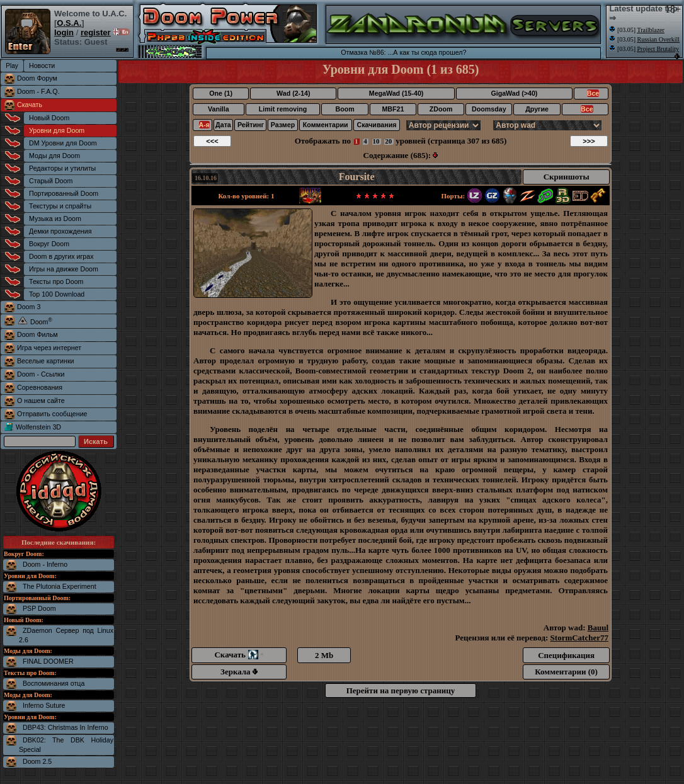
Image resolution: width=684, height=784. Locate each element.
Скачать (30, 105)
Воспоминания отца (54, 683)
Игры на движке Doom (64, 269)
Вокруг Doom (49, 244)
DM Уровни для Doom (63, 143)
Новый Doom (49, 118)
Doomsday (489, 109)
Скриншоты (567, 177)
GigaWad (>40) (514, 93)
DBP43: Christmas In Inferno (66, 727)
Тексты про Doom (56, 281)
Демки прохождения (60, 231)
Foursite (357, 177)
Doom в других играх (61, 256)
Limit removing (283, 109)
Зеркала (239, 672)
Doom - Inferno (45, 564)
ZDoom (441, 109)
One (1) (221, 93)
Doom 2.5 (37, 761)
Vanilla (219, 109)
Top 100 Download (57, 294)
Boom (345, 109)
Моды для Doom (54, 156)
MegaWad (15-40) (396, 93)
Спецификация (566, 655)
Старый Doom (51, 181)
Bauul (598, 628)
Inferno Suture (44, 705)
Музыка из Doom (55, 219)
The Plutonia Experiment (60, 586)
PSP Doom (39, 608)
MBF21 (393, 109)
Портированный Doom (64, 193)
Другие (537, 109)
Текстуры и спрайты (60, 206)
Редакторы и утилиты (62, 168)
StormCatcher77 (579, 638)
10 (376, 141)
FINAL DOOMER (48, 661)
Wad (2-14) (293, 93)
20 (388, 141)
